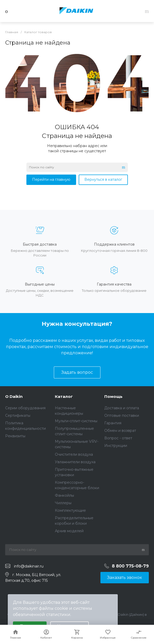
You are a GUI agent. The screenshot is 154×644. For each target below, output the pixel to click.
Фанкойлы (64, 495)
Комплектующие (70, 510)
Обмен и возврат (120, 431)
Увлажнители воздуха (75, 462)
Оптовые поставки (122, 416)
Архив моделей (69, 531)
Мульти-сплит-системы (76, 421)
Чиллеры (63, 503)
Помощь (113, 396)
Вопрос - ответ (118, 438)
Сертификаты (18, 416)
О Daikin (14, 396)
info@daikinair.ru (29, 566)
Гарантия (113, 423)
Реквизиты (15, 436)
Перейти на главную (51, 179)
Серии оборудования (25, 408)
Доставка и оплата (122, 408)
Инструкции (116, 446)
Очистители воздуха (74, 454)
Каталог (64, 396)
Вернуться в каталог (103, 179)
